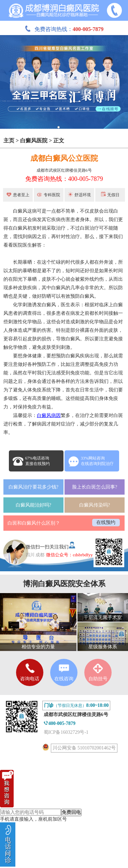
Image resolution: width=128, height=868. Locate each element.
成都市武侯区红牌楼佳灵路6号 (64, 170)
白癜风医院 (34, 141)
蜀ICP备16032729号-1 (66, 732)
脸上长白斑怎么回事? (95, 487)
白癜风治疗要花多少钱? (33, 487)
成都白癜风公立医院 (64, 158)
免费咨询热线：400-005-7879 (64, 179)
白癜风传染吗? (95, 505)
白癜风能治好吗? (33, 505)
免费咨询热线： (64, 29)
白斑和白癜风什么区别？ (34, 523)
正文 (59, 141)
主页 (9, 141)
